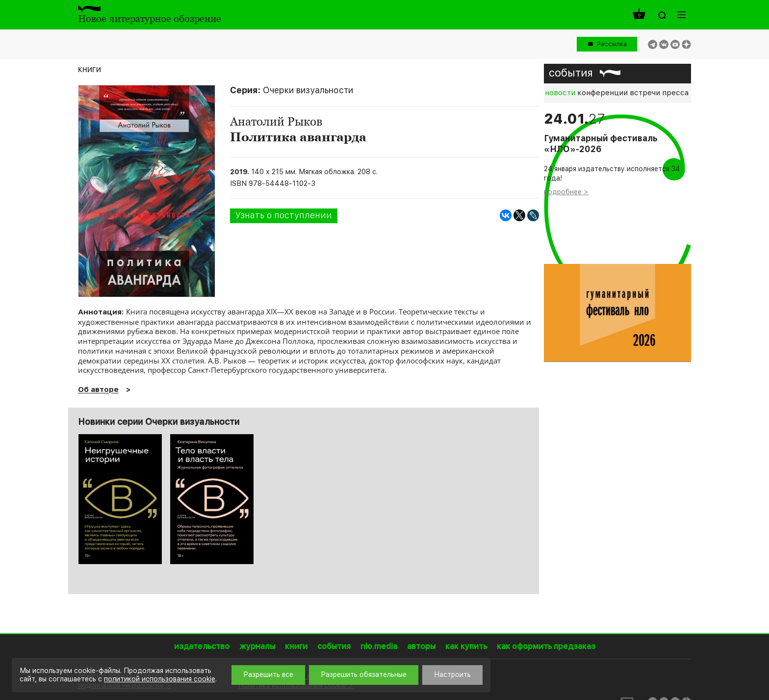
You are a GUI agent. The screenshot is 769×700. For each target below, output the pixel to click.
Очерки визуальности (308, 90)
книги (90, 69)
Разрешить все (268, 674)
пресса (675, 93)
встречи (645, 93)
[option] (120, 499)
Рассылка (612, 44)
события (571, 73)
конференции (602, 93)
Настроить (452, 674)
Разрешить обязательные (364, 674)
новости (560, 93)
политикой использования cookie (160, 679)
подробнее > (566, 192)
